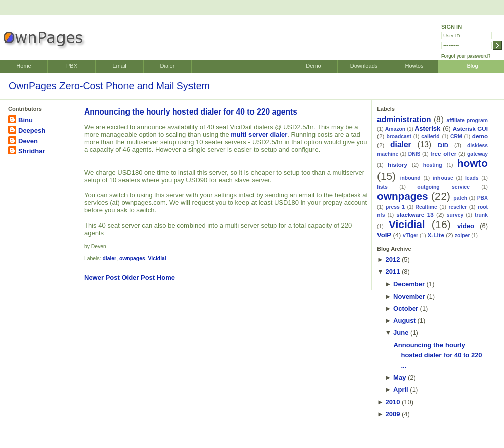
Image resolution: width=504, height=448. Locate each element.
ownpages (132, 259)
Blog (472, 66)
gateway (478, 154)
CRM (456, 136)
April (401, 390)
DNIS (415, 154)
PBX (72, 66)
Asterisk (428, 128)
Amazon (395, 129)
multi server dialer (259, 134)
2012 (392, 260)
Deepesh (32, 130)
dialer (109, 259)
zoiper (462, 235)
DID (443, 145)
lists (382, 187)
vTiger (411, 235)
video (466, 226)
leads (472, 178)
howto (472, 163)
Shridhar (31, 151)
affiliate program (467, 120)
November (409, 296)
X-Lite (436, 235)
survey (455, 215)
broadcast (399, 136)
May (399, 378)
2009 (392, 414)
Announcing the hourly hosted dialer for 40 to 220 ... (437, 355)
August (404, 321)
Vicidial (157, 259)
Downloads (364, 66)
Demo (313, 66)
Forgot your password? (466, 56)
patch (460, 198)
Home (23, 66)
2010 (392, 402)
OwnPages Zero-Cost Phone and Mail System (109, 86)
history (397, 165)
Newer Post (102, 278)
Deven (28, 141)
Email (119, 66)
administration (404, 119)
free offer (443, 154)
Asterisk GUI (470, 128)
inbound (411, 178)
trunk (481, 215)
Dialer (168, 66)
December (409, 284)
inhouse (443, 178)
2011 (392, 272)
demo (480, 136)
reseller (457, 207)
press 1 (395, 207)
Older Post (138, 278)
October (406, 309)
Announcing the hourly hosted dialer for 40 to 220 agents (191, 112)
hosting (433, 165)
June (401, 333)
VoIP (384, 235)
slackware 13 (415, 215)
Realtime (427, 207)
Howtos (415, 66)
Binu (25, 120)
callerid (430, 136)
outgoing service (444, 187)
